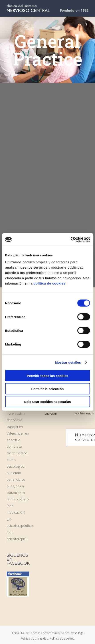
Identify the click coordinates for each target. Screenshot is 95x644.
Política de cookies (62, 638)
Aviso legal (77, 633)
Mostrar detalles (68, 362)
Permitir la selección (48, 389)
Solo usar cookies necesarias (47, 402)
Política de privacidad (34, 638)
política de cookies (49, 283)
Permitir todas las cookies (48, 376)
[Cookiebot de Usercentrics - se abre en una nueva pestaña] (70, 240)
